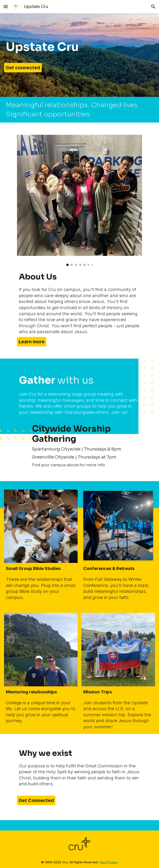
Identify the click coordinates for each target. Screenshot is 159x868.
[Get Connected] (36, 800)
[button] (6, 6)
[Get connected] (23, 68)
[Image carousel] (79, 200)
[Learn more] (32, 342)
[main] (79, 47)
